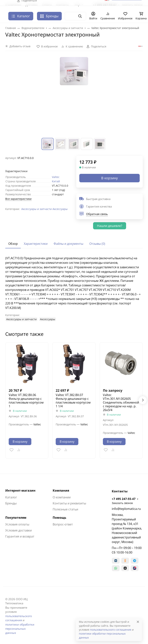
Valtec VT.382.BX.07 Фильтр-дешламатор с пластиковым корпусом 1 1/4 (73, 401)
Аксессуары (60, 209)
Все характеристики (18, 199)
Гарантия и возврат (20, 536)
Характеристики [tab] (36, 244)
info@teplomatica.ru (126, 509)
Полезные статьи (65, 509)
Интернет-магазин (20, 490)
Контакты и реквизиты (69, 503)
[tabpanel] (74, 289)
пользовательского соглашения (111, 630)
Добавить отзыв (20, 46)
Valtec (56, 177)
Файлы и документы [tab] (68, 244)
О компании (62, 497)
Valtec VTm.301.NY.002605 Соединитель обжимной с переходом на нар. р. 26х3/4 (121, 402)
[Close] (138, 622)
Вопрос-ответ (63, 524)
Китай (56, 181)
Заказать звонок (122, 503)
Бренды (49, 16)
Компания (61, 490)
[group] (74, 97)
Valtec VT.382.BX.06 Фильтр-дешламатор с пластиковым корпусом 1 (26, 401)
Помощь (59, 518)
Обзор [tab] (13, 244)
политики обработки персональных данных (20, 629)
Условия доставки (18, 530)
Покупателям (16, 518)
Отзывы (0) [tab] (97, 244)
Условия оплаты (17, 524)
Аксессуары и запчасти (37, 209)
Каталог (11, 497)
